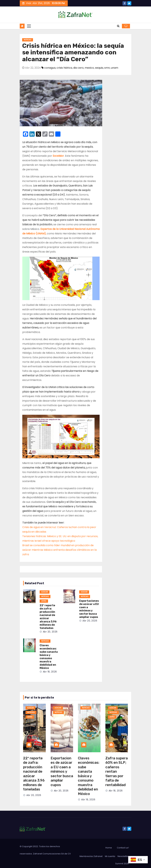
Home (109, 848)
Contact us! (123, 848)
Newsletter (123, 856)
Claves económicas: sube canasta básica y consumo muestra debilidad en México (49, 657)
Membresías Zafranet (91, 856)
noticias (28, 40)
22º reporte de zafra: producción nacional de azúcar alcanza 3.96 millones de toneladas (48, 617)
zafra (44, 601)
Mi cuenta (110, 856)
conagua (50, 68)
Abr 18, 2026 (50, 672)
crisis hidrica (64, 68)
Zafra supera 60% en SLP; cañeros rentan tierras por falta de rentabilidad (117, 772)
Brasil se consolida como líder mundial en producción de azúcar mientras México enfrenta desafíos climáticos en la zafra (59, 550)
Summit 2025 (122, 864)
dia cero (78, 68)
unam (115, 68)
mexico (89, 68)
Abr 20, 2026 (50, 632)
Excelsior (58, 156)
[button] (118, 26)
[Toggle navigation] (29, 26)
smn (107, 68)
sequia (99, 68)
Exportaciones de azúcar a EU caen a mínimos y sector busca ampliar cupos (89, 609)
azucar (45, 592)
